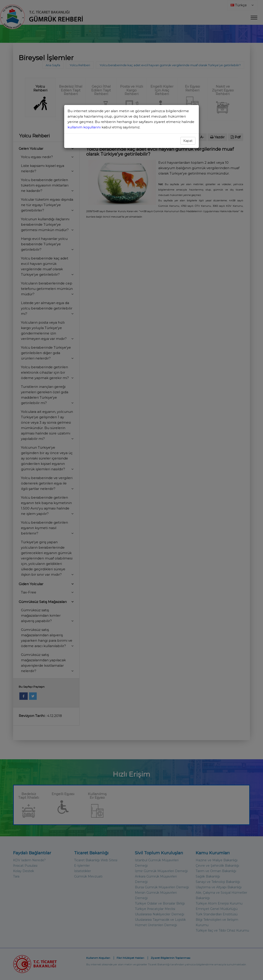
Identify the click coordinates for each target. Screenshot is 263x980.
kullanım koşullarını (85, 127)
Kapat (188, 141)
